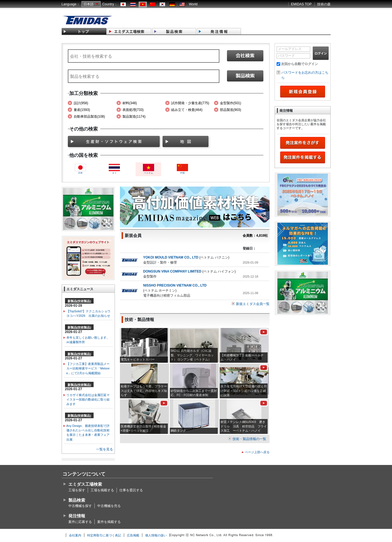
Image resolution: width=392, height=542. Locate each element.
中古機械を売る (109, 506)
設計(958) (81, 103)
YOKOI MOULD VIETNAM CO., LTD (171, 257)
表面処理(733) (133, 110)
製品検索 (77, 500)
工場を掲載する (102, 490)
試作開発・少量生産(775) (190, 103)
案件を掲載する (109, 522)
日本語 (89, 4)
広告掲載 (133, 535)
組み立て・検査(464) (187, 110)
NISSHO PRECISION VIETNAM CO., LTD (175, 285)
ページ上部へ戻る (257, 452)
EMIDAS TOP (301, 4)
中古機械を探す (80, 506)
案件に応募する (80, 522)
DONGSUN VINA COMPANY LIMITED (172, 271)
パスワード (286, 56)
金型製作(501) (231, 103)
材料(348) (130, 103)
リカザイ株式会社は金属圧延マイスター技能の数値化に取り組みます (88, 399)
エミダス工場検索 (85, 484)
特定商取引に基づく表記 (104, 535)
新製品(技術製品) (79, 301)
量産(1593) (82, 110)
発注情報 (77, 516)
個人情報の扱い (156, 535)
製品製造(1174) (134, 117)
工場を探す (77, 490)
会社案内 (75, 535)
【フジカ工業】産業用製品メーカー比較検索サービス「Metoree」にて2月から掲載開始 (88, 368)
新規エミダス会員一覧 (253, 304)
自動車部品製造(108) (89, 117)
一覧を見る (105, 449)
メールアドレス (290, 49)
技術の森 (324, 4)
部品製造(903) (231, 110)
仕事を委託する (131, 490)
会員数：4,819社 (255, 236)
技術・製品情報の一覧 (249, 439)
